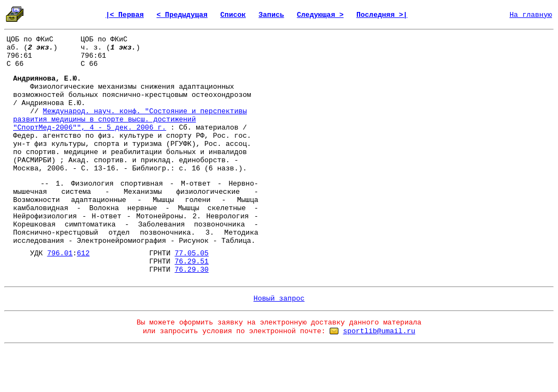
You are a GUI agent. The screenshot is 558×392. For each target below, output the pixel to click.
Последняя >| (382, 15)
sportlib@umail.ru (379, 331)
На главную (531, 15)
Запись (272, 15)
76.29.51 (191, 262)
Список (233, 15)
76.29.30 (191, 270)
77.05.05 (191, 253)
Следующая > (320, 15)
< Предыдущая (182, 15)
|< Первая (125, 15)
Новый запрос (279, 299)
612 (83, 253)
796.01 (60, 253)
